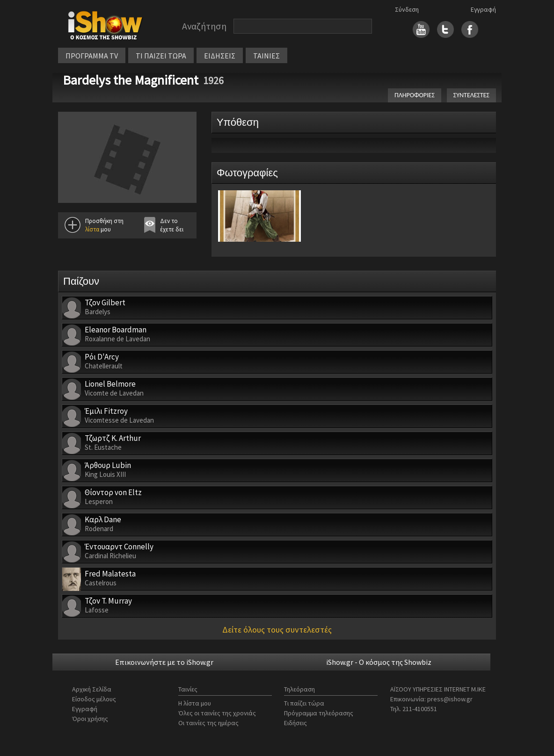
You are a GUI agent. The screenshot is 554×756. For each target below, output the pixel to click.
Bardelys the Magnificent (131, 80)
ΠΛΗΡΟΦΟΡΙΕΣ (415, 95)
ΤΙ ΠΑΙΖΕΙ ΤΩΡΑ (161, 56)
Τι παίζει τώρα (304, 703)
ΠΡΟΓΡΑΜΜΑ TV (92, 56)
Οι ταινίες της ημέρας (208, 723)
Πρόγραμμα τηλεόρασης (319, 713)
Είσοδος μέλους (94, 699)
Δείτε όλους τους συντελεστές (277, 630)
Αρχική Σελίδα (92, 689)
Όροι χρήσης (90, 719)
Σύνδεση (407, 9)
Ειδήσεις (295, 723)
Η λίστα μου (195, 703)
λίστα (92, 229)
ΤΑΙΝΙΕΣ (266, 56)
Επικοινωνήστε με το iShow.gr (164, 662)
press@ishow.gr (450, 699)
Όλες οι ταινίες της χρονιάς (217, 713)
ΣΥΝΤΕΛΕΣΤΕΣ (471, 95)
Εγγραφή (483, 9)
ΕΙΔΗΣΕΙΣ (220, 56)
